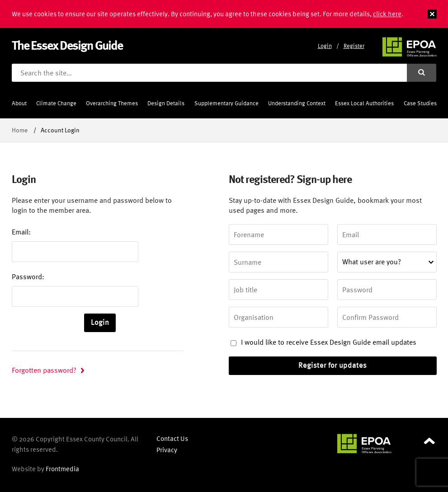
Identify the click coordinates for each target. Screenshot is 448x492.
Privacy (167, 450)
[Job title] (278, 290)
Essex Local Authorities (364, 103)
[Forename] (278, 234)
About (19, 103)
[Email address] (387, 234)
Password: (28, 276)
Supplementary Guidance (226, 103)
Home (20, 130)
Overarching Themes (112, 103)
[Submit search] (422, 73)
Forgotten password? (44, 370)
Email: (21, 232)
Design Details (166, 103)
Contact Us (172, 438)
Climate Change (56, 103)
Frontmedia (62, 469)
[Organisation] (278, 317)
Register (354, 46)
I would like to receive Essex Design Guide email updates (323, 342)
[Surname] (278, 262)
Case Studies (420, 103)
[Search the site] (209, 73)
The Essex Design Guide (67, 45)
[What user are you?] (387, 262)
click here (387, 14)
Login (325, 46)
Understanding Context (297, 103)
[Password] (387, 290)
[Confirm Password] (387, 317)
